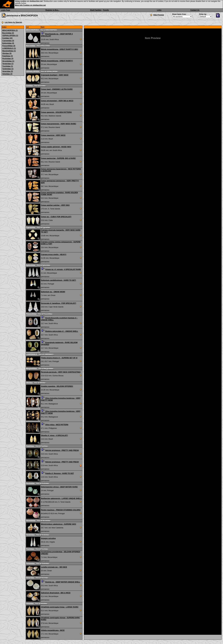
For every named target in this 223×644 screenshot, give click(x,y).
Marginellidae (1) (9, 51)
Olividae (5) (7, 53)
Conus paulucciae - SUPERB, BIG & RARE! (58, 158)
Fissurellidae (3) (9, 46)
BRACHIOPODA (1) (10, 30)
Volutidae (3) (7, 74)
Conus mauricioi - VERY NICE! (53, 135)
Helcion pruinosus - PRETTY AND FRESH (62, 450)
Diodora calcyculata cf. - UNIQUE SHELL (62, 331)
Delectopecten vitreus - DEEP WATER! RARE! (59, 487)
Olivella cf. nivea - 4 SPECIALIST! (54, 435)
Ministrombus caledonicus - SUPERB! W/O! (59, 524)
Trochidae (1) (8, 66)
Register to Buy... (52, 10)
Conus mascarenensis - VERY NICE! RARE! (59, 124)
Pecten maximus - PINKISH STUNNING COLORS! (61, 510)
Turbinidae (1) (8, 69)
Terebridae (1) (8, 64)
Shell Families (96, 10)
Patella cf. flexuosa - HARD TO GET (60, 473)
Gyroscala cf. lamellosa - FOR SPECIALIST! (59, 303)
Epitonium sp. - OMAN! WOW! (53, 292)
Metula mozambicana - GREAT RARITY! (57, 61)
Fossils (106, 10)
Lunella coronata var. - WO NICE (54, 567)
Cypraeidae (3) (8, 41)
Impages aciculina (48, 538)
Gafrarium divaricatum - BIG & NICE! (56, 593)
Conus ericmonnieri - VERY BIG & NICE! (57, 101)
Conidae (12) (7, 38)
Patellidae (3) (8, 56)
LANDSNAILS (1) (9, 48)
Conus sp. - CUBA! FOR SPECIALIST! (56, 217)
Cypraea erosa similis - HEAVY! (54, 255)
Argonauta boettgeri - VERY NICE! (55, 75)
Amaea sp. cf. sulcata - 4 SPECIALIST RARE (63, 269)
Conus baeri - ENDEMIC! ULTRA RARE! (57, 89)
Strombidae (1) (8, 61)
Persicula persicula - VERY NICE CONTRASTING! (61, 372)
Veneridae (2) (8, 71)
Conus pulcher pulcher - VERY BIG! (55, 205)
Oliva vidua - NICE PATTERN (57, 425)
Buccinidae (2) (8, 33)
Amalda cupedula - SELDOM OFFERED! (57, 386)
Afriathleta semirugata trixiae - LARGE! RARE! (60, 607)
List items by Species (13, 22)
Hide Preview (159, 15)
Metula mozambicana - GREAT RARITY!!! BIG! (60, 49)
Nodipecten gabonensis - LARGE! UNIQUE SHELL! (62, 498)
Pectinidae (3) (8, 59)
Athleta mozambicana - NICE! (53, 630)
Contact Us (195, 10)
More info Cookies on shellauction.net (30, 5)
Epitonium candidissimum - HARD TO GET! (58, 280)
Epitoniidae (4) (8, 43)
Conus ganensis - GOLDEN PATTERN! (56, 112)
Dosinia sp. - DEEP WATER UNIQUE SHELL (63, 582)
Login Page (5, 10)
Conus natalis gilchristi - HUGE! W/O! (56, 147)
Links (159, 10)
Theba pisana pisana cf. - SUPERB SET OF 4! (59, 358)
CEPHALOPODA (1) (10, 36)
